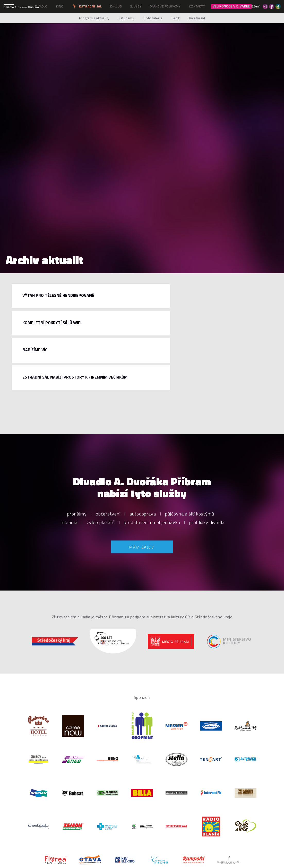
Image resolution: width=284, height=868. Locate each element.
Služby (136, 6)
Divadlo (41, 6)
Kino (60, 6)
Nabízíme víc (35, 350)
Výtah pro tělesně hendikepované (58, 295)
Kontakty (197, 6)
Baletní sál (197, 18)
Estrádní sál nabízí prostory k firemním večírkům (75, 377)
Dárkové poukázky (165, 6)
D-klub (116, 6)
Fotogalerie (153, 18)
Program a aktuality (94, 18)
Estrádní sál (87, 6)
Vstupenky (127, 18)
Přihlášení (253, 6)
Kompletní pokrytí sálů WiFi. (52, 323)
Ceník (176, 18)
